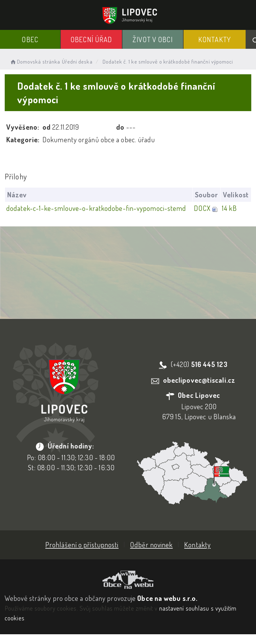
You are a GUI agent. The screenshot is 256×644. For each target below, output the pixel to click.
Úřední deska (77, 62)
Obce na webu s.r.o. (167, 598)
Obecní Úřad (91, 39)
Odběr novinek (151, 545)
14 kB (229, 208)
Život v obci (153, 39)
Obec (30, 39)
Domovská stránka (35, 62)
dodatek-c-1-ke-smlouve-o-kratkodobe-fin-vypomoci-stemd (96, 208)
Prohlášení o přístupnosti (82, 545)
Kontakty (215, 39)
